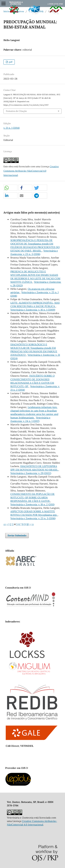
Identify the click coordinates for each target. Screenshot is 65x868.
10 (28, 524)
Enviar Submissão (17, 535)
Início (6, 11)
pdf (10, 62)
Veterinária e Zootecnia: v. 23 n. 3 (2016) (33, 518)
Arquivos (19, 11)
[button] (10, 188)
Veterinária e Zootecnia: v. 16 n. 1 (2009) (33, 310)
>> (33, 524)
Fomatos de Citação (16, 111)
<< (5, 524)
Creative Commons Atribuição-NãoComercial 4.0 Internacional (31, 171)
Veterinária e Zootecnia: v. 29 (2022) (31, 473)
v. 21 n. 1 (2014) (36, 11)
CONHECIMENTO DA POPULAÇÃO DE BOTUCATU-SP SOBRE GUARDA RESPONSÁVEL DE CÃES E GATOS (32, 497)
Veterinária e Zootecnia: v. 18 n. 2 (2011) (32, 504)
